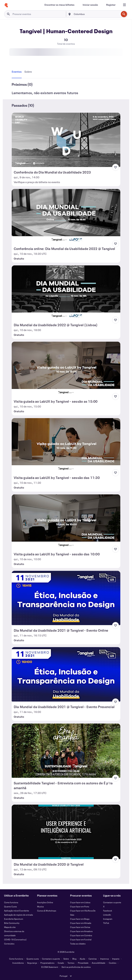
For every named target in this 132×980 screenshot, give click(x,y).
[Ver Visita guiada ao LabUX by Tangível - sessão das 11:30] (66, 445)
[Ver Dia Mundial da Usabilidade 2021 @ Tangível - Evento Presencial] (66, 674)
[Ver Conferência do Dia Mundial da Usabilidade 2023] (66, 140)
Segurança (32, 963)
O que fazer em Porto (80, 906)
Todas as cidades (78, 944)
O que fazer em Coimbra (81, 935)
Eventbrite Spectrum (14, 919)
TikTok (106, 923)
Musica (40, 906)
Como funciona (11, 902)
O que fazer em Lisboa (80, 902)
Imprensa (104, 959)
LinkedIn (107, 915)
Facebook (108, 911)
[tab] (17, 72)
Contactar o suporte (112, 902)
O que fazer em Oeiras (80, 927)
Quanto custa (33, 959)
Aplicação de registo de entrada (18, 915)
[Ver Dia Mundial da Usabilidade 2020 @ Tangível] (66, 832)
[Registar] (111, 5)
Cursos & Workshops (47, 911)
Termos (71, 963)
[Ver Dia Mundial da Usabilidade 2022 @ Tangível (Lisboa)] (66, 293)
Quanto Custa (10, 906)
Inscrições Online (45, 902)
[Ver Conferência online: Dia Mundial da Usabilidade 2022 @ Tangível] (66, 216)
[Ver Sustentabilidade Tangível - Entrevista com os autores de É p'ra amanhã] (66, 751)
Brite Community (12, 923)
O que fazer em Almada (81, 923)
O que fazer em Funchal (81, 939)
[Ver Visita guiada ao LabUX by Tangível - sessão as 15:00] (66, 369)
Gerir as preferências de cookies (76, 967)
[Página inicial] (6, 5)
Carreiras (93, 959)
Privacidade (83, 963)
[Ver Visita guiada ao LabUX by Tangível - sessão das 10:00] (66, 522)
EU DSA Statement (50, 967)
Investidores (18, 963)
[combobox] (96, 14)
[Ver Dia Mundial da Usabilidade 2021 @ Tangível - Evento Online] (66, 598)
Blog (74, 959)
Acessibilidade (99, 963)
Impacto (116, 959)
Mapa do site (10, 927)
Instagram (108, 919)
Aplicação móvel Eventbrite (17, 911)
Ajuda (82, 959)
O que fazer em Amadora (81, 931)
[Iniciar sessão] (90, 5)
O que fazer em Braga (80, 919)
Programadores (47, 963)
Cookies (113, 963)
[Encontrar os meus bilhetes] (59, 5)
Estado (61, 963)
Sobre (66, 959)
